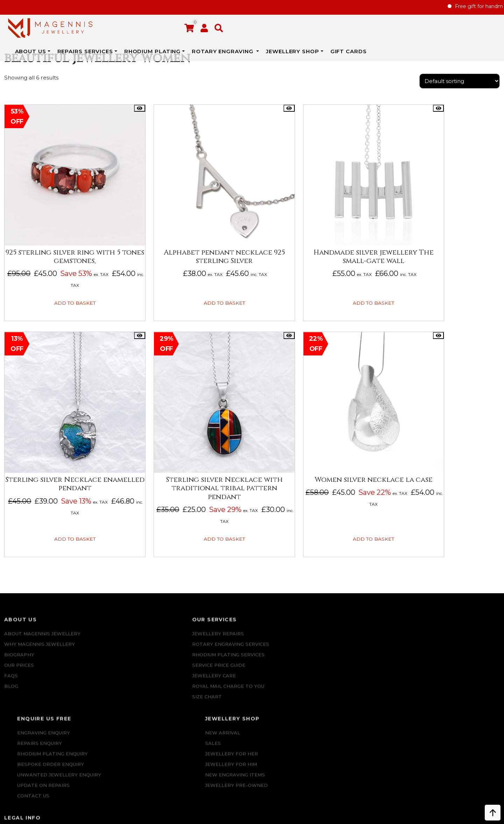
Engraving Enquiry (255, 597)
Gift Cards (413, 28)
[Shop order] (460, 89)
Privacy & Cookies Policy (454, 649)
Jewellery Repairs (130, 597)
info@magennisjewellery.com (66, 768)
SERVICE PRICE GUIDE (131, 628)
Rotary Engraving (296, 24)
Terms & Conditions (447, 628)
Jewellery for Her (355, 618)
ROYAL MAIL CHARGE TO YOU (140, 649)
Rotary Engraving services (142, 607)
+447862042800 (66, 778)
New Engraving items (359, 639)
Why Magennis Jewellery (40, 607)
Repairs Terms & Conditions (459, 597)
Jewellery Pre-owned (360, 649)
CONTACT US (245, 691)
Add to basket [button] (61, 285)
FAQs (11, 639)
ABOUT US (103, 24)
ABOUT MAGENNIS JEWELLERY (42, 597)
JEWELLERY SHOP (365, 24)
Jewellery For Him (355, 628)
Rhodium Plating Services (140, 618)
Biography (19, 618)
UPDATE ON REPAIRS (255, 681)
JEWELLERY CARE (126, 639)
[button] (496, 30)
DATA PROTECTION (444, 660)
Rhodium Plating (225, 24)
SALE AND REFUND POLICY (453, 639)
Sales (337, 607)
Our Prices (19, 628)
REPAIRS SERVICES (157, 24)
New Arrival (346, 597)
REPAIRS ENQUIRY (251, 607)
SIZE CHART (119, 660)
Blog (11, 649)
